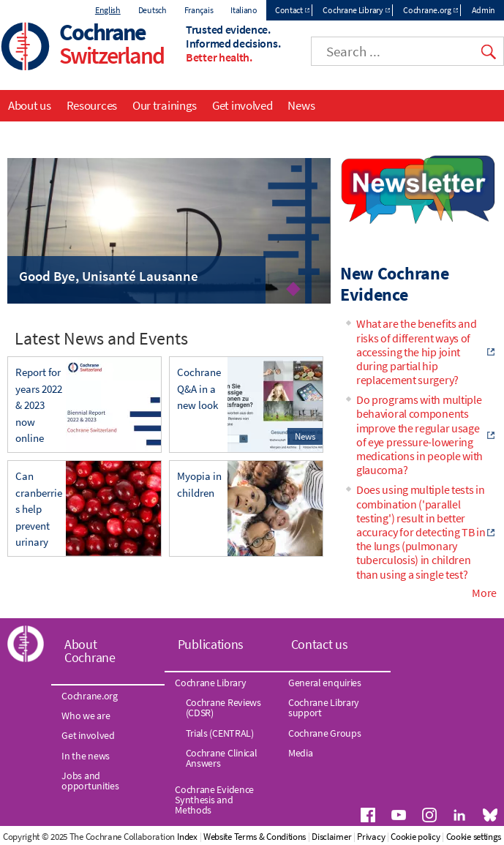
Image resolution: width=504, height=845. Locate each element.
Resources (92, 105)
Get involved (242, 105)
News (301, 105)
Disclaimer (331, 837)
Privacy (371, 837)
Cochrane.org (427, 10)
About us (30, 105)
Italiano (244, 10)
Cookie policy (415, 837)
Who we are (86, 716)
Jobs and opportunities (90, 781)
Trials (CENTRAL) (220, 733)
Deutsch (153, 10)
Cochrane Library (353, 10)
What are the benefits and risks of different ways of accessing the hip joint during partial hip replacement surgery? (417, 352)
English (108, 10)
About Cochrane (90, 651)
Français (199, 10)
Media (301, 753)
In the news (86, 756)
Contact (289, 10)
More (484, 593)
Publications (211, 644)
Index (187, 837)
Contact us (320, 644)
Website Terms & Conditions (255, 837)
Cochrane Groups (325, 733)
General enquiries (325, 683)
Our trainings (165, 105)
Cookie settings (474, 837)
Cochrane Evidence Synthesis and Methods (214, 800)
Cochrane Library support (324, 707)
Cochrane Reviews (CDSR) (223, 707)
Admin (484, 10)
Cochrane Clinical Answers (222, 758)
